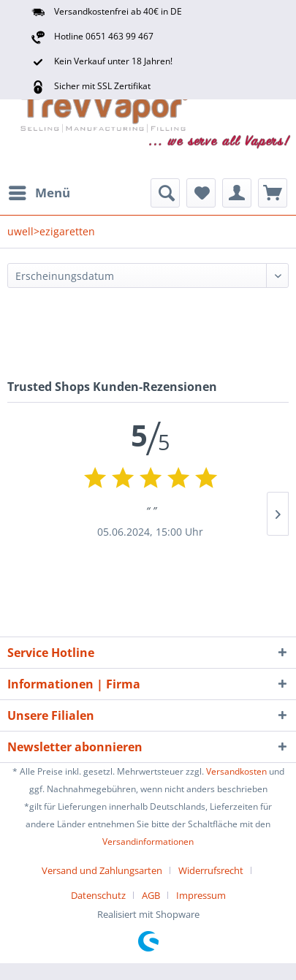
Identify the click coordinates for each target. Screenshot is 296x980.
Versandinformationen (148, 842)
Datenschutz (98, 895)
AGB (151, 895)
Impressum (201, 895)
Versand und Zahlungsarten (102, 870)
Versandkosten (236, 771)
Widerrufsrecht (211, 870)
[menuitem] (39, 193)
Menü (39, 191)
